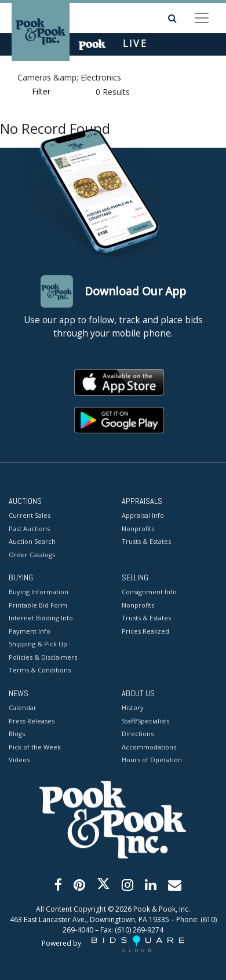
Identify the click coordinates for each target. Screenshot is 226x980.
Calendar (23, 707)
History (133, 707)
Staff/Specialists (145, 721)
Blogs (17, 734)
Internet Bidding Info (41, 618)
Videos (19, 760)
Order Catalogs (32, 555)
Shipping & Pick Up (38, 644)
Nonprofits (138, 529)
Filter (41, 91)
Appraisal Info (143, 515)
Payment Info (30, 631)
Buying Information (39, 592)
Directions (138, 734)
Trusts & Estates (146, 541)
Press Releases (32, 721)
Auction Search (32, 541)
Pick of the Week (35, 747)
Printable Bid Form (38, 605)
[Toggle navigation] (202, 18)
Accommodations (149, 747)
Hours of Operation (152, 760)
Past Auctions (29, 529)
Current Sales (30, 515)
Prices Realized (145, 631)
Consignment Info (149, 592)
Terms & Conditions (40, 670)
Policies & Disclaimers (43, 657)
